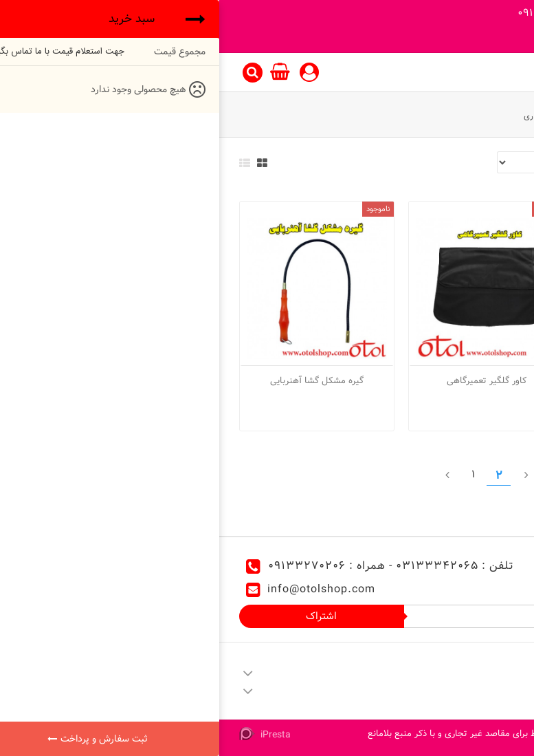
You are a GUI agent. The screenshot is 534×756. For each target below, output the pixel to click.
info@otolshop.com (102, 589)
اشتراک (102, 616)
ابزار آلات (474, 116)
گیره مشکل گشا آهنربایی (98, 380)
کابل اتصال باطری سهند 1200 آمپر (436, 380)
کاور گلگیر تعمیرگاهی (267, 380)
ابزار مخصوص (420, 116)
